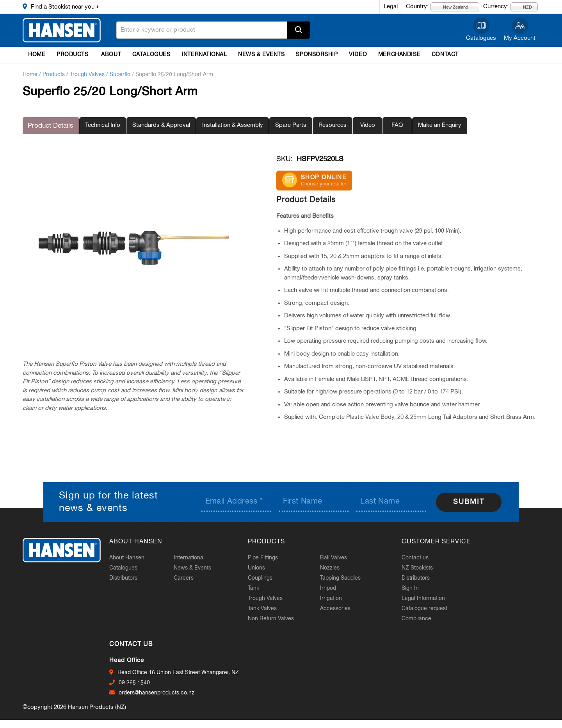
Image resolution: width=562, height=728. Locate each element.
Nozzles (335, 567)
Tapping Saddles (345, 577)
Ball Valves (339, 557)
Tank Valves (269, 608)
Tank (261, 587)
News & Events (261, 55)
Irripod (333, 587)
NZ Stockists (421, 567)
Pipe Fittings (270, 557)
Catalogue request (428, 608)
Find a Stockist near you (63, 7)
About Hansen (134, 557)
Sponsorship (317, 55)
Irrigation (336, 598)
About (111, 55)
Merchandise (399, 55)
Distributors (130, 577)
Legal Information (427, 598)
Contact (445, 55)
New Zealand (451, 7)
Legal (391, 6)
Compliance (420, 618)
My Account (520, 38)
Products (72, 55)
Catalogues (481, 38)
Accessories (340, 608)
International (204, 55)
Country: (417, 6)
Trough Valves (87, 75)
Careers (191, 577)
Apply (299, 30)
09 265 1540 (141, 682)
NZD (523, 7)
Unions (263, 567)
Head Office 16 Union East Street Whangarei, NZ (185, 672)
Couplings (267, 577)
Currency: (496, 6)
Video (358, 55)
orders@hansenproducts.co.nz (164, 692)
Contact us (419, 557)
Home (37, 55)
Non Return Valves (278, 618)
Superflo (120, 75)
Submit (469, 502)
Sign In (414, 587)
